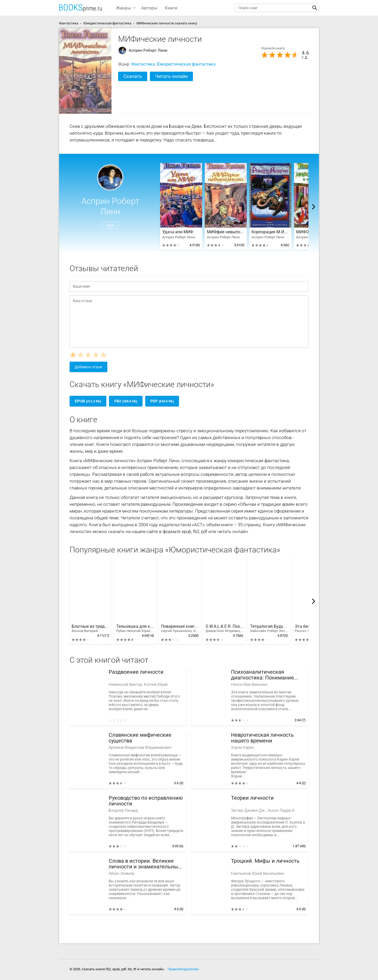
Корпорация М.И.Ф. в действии (270, 232)
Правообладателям (183, 969)
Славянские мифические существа (140, 738)
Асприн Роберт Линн (148, 50)
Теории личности (252, 798)
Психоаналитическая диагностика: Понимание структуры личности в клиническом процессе (262, 675)
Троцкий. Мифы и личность (265, 861)
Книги (171, 8)
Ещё (110, 225)
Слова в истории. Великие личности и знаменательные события (145, 864)
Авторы (149, 8)
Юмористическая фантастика (186, 64)
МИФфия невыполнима (226, 232)
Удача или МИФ (178, 232)
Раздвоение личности (136, 672)
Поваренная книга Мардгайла (180, 629)
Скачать (133, 76)
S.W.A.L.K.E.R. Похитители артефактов (224, 629)
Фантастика (143, 64)
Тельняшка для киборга (135, 629)
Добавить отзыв (88, 367)
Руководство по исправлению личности (146, 801)
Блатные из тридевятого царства (91, 629)
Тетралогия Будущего (269, 629)
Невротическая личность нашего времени (262, 738)
